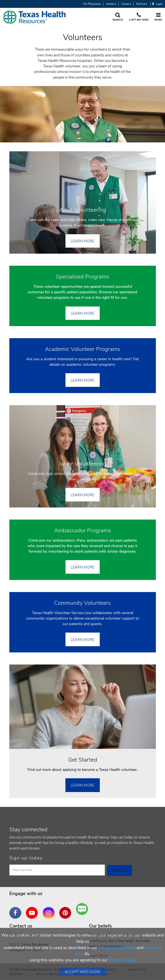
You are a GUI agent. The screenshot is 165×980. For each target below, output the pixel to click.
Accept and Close (82, 972)
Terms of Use (122, 960)
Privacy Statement (117, 948)
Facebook (16, 910)
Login (157, 4)
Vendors (111, 4)
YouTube (33, 910)
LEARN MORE (82, 313)
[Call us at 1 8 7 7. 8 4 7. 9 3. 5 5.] (139, 17)
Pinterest (66, 910)
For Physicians (92, 4)
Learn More (82, 241)
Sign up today (26, 858)
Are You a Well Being (83, 909)
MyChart (142, 4)
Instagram (50, 910)
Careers (126, 4)
